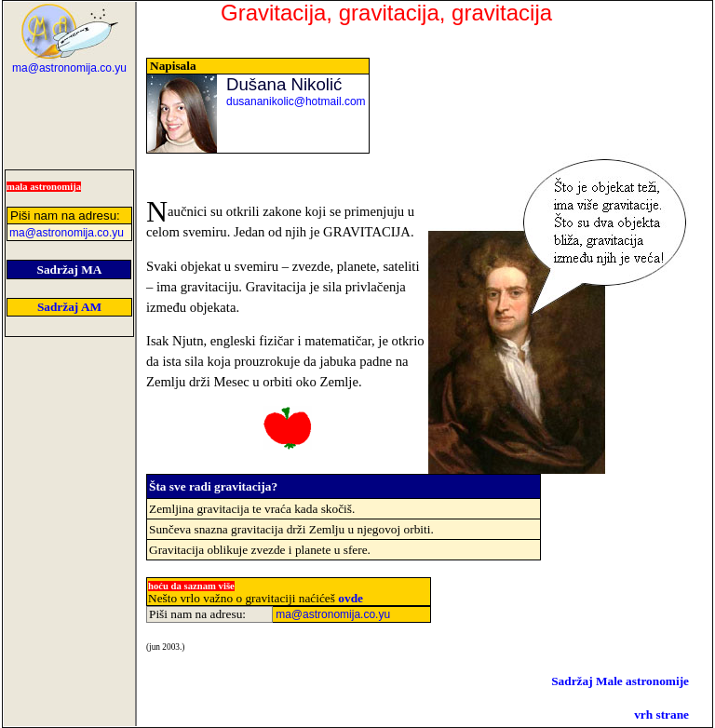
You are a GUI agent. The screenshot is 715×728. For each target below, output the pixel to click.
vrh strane (661, 715)
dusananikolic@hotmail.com (296, 101)
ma (69, 68)
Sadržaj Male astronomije (620, 681)
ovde (351, 598)
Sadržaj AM (69, 307)
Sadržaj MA (70, 270)
